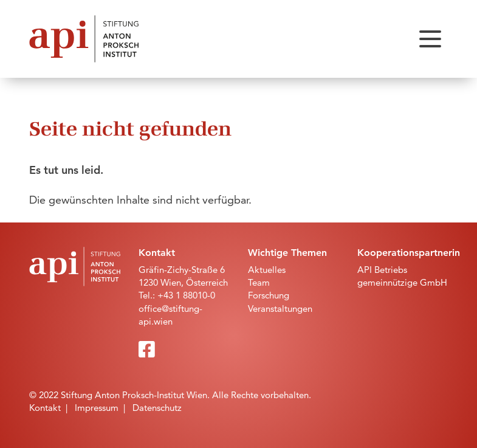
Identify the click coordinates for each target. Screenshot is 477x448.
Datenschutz (157, 408)
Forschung (269, 295)
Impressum (97, 408)
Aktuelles (267, 270)
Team (259, 282)
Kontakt (45, 408)
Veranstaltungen (280, 308)
